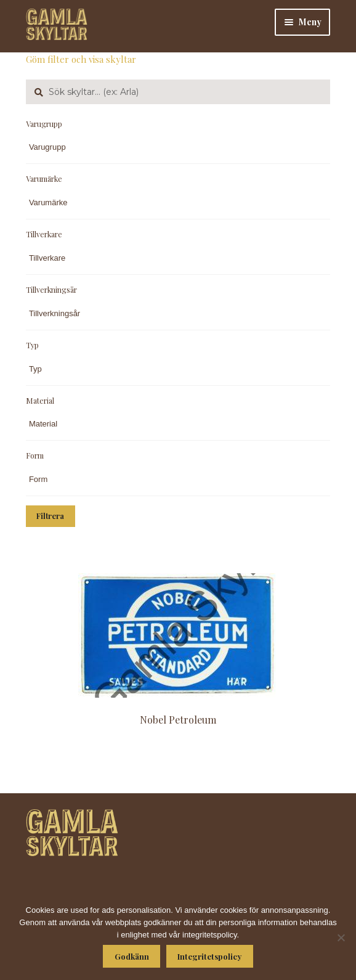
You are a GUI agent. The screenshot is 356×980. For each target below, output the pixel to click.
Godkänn (132, 956)
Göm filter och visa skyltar (81, 59)
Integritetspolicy (209, 956)
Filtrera (50, 516)
